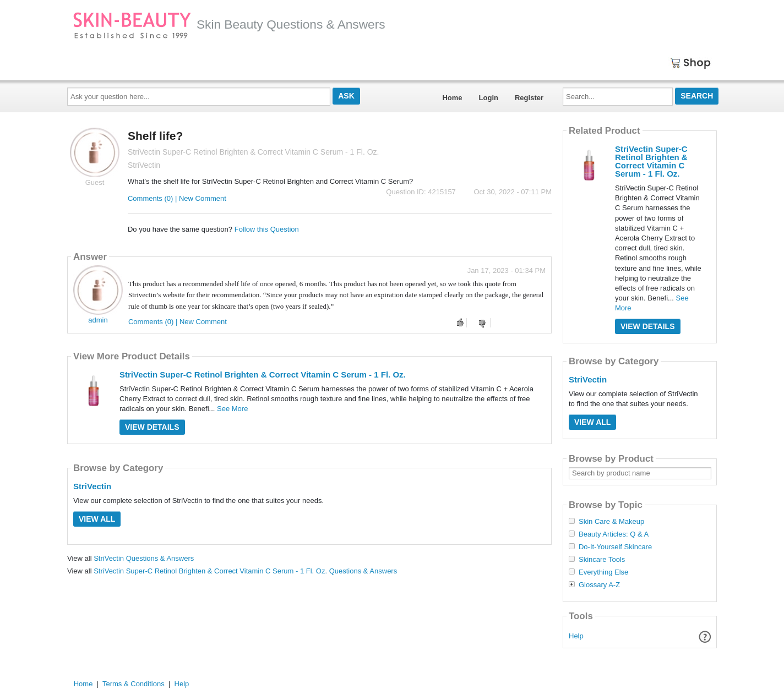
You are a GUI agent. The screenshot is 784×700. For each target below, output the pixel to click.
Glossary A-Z (599, 585)
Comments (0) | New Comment (177, 198)
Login (489, 98)
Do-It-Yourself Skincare (615, 547)
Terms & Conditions (134, 684)
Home (452, 98)
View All (97, 519)
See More (232, 409)
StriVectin (92, 486)
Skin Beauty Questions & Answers (229, 24)
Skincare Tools (602, 560)
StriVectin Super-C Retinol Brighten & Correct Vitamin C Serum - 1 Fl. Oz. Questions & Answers (245, 571)
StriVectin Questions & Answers (144, 558)
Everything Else (603, 572)
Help (576, 636)
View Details (152, 427)
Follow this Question (267, 229)
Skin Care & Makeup (611, 522)
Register (529, 98)
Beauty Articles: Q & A (614, 534)
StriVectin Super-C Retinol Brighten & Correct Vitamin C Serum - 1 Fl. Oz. (263, 374)
